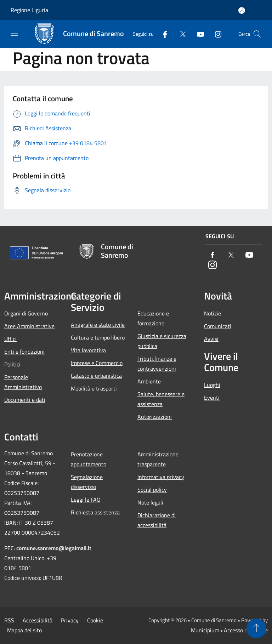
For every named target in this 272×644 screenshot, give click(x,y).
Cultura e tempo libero (98, 337)
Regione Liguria (29, 10)
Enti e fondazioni (24, 352)
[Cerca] (257, 34)
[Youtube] (198, 34)
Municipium (205, 630)
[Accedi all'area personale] (242, 10)
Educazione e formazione (153, 318)
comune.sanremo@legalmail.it (54, 548)
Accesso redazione (246, 630)
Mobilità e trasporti (94, 388)
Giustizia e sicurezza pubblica (162, 341)
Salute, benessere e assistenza (161, 399)
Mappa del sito (24, 630)
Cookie (95, 620)
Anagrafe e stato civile (98, 325)
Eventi (212, 398)
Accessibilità (38, 620)
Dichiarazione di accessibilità (157, 520)
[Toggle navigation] (14, 33)
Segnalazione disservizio (87, 482)
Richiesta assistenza (95, 512)
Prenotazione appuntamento (89, 459)
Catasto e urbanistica (96, 376)
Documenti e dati (25, 400)
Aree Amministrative (29, 326)
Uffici (10, 339)
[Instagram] (215, 34)
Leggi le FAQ (86, 500)
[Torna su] (256, 628)
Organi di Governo (26, 313)
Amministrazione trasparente (158, 459)
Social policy (152, 490)
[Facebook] (162, 34)
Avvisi (211, 339)
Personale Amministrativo (23, 382)
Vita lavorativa (88, 350)
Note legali (150, 502)
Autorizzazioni (155, 417)
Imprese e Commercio (97, 363)
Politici (12, 364)
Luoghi (212, 385)
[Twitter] (180, 34)
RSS (9, 620)
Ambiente (149, 381)
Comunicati (218, 326)
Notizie (212, 313)
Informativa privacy (161, 477)
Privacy (70, 620)
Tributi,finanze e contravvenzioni (157, 364)
